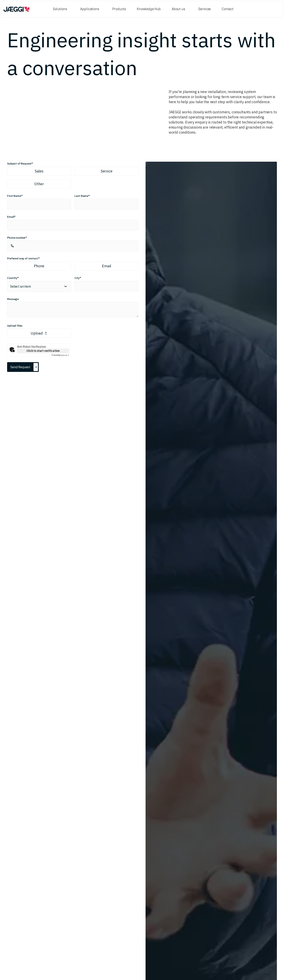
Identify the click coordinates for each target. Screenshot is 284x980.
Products (119, 9)
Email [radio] (106, 266)
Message (13, 299)
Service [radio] (107, 171)
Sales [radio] (39, 171)
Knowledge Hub (149, 9)
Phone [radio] (39, 266)
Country (12, 278)
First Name (14, 196)
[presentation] (73, 333)
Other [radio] (39, 184)
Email (11, 217)
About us (178, 9)
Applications (90, 9)
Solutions (60, 9)
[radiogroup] (73, 178)
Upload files (15, 326)
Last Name (81, 196)
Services (205, 9)
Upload (39, 333)
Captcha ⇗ (60, 355)
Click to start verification (43, 351)
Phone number (16, 238)
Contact (228, 9)
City (77, 278)
